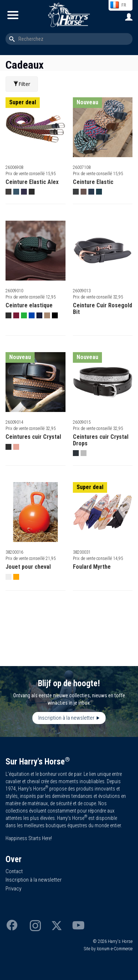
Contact (14, 871)
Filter (22, 84)
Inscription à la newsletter (66, 718)
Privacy (13, 889)
